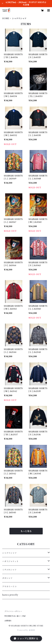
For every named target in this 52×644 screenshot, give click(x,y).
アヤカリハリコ (9, 587)
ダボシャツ (7, 578)
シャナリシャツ (9, 553)
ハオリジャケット (10, 561)
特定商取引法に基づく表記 (15, 616)
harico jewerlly (10, 595)
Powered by (26, 630)
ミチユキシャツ (9, 570)
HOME (6, 18)
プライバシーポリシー (13, 611)
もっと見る (26, 531)
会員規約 (8, 621)
